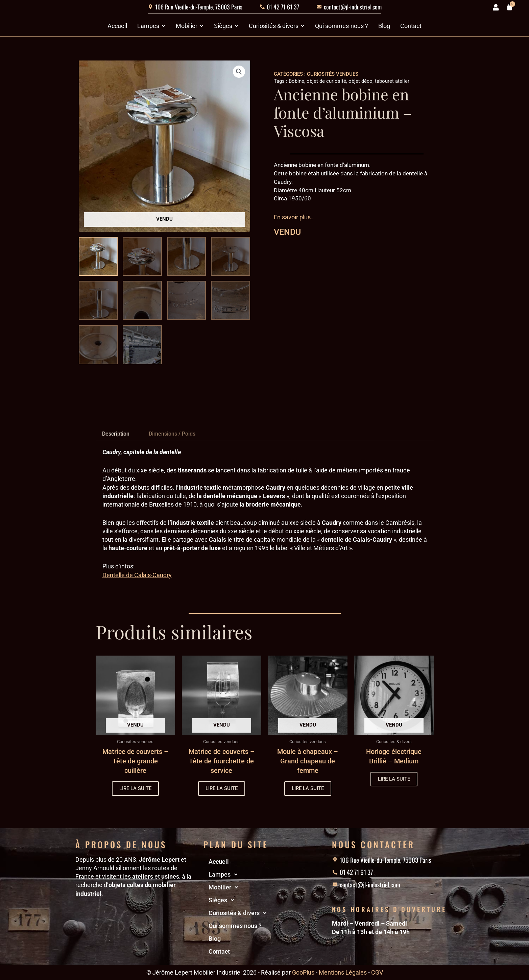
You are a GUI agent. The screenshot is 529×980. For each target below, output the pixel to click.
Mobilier (225, 887)
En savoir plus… (294, 217)
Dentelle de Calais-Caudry (137, 575)
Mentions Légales (343, 972)
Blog (215, 939)
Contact (219, 951)
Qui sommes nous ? (235, 926)
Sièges (223, 900)
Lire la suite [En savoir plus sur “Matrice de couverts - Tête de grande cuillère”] (135, 788)
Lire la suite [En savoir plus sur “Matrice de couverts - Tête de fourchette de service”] (222, 788)
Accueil (219, 862)
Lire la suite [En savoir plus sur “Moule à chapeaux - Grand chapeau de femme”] (308, 788)
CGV (377, 972)
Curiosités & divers (239, 913)
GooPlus (303, 972)
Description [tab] (116, 434)
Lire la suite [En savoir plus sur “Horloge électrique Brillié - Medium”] (394, 779)
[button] (239, 72)
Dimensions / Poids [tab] (172, 434)
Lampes (225, 875)
